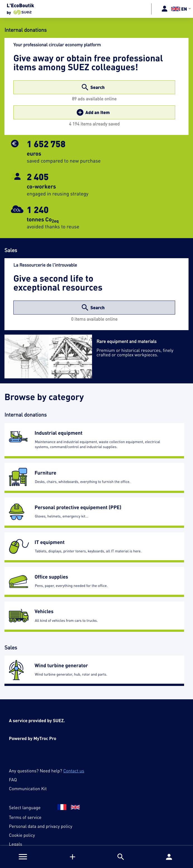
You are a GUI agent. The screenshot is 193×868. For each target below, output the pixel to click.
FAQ (13, 780)
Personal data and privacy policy (41, 826)
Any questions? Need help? (47, 771)
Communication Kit (28, 789)
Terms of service (25, 817)
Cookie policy (22, 835)
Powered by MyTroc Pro (33, 738)
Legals (15, 844)
